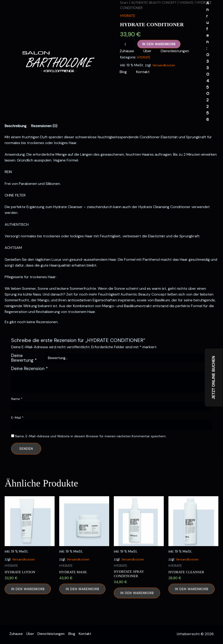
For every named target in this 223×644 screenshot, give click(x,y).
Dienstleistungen (170, 51)
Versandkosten (24, 570)
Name (17, 409)
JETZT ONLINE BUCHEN (214, 378)
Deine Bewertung (24, 369)
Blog (122, 72)
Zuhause (126, 51)
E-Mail (17, 428)
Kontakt (140, 72)
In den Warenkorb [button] (30, 601)
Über (145, 51)
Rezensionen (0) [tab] (46, 136)
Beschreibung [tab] (16, 136)
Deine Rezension (30, 379)
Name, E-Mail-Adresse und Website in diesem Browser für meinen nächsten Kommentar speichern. (91, 447)
